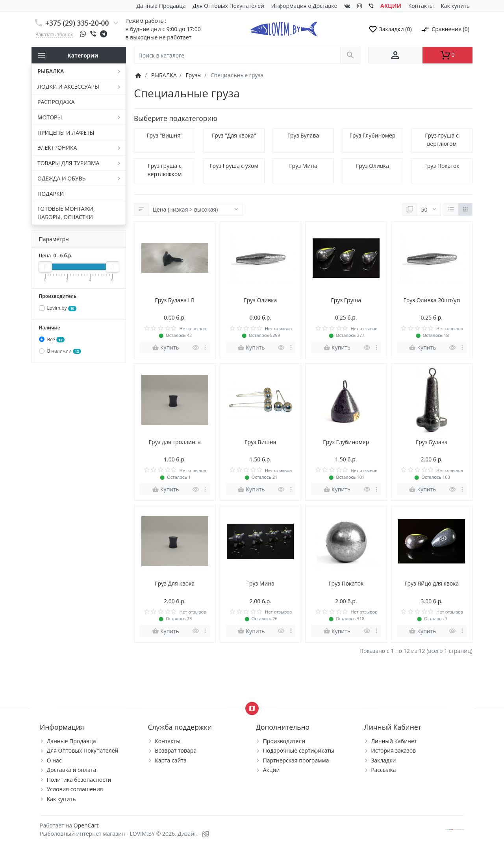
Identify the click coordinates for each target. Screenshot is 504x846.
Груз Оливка (372, 166)
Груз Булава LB (175, 300)
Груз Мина (303, 166)
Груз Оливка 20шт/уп (432, 300)
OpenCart (86, 825)
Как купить (455, 6)
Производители (284, 741)
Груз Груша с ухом (234, 166)
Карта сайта (171, 760)
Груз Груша (346, 300)
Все (56, 339)
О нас (54, 760)
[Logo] (284, 28)
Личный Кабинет (394, 741)
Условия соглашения (75, 789)
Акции (271, 770)
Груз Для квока (175, 583)
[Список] (451, 210)
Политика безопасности (79, 780)
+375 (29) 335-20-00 (77, 23)
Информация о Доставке (304, 6)
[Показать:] (429, 210)
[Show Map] (252, 708)
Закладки (383, 760)
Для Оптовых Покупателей (228, 6)
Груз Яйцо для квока (432, 583)
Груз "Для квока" (234, 135)
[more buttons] (205, 348)
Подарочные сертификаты (299, 750)
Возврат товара (176, 750)
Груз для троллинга (175, 442)
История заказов (393, 750)
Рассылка (383, 770)
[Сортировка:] (195, 210)
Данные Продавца (161, 6)
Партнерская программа (296, 760)
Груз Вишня (260, 442)
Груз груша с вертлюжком (165, 170)
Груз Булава (303, 135)
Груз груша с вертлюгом (442, 139)
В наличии (64, 351)
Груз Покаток (442, 166)
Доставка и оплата (72, 770)
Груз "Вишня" (164, 135)
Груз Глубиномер (373, 135)
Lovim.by (62, 308)
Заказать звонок (55, 34)
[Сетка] (465, 210)
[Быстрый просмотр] (196, 348)
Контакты (421, 6)
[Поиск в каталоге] (237, 55)
